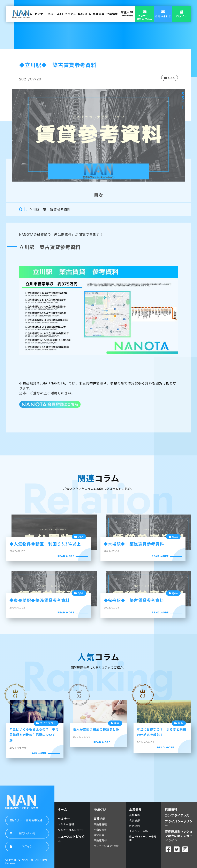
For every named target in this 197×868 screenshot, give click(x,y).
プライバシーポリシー (179, 823)
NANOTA (85, 14)
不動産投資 (100, 830)
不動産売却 (100, 840)
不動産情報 (100, 824)
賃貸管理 (99, 835)
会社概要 (135, 815)
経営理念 (135, 826)
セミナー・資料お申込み (26, 820)
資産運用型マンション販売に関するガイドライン (179, 836)
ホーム (63, 809)
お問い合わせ (23, 833)
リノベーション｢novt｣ (107, 846)
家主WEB (127, 14)
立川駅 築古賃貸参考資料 (50, 209)
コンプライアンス (177, 815)
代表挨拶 (135, 820)
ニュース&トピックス (62, 14)
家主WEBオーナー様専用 (143, 838)
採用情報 (171, 809)
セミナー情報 (66, 824)
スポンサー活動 (139, 831)
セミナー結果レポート (71, 830)
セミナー (40, 14)
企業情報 (112, 14)
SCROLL (183, 97)
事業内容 (99, 14)
